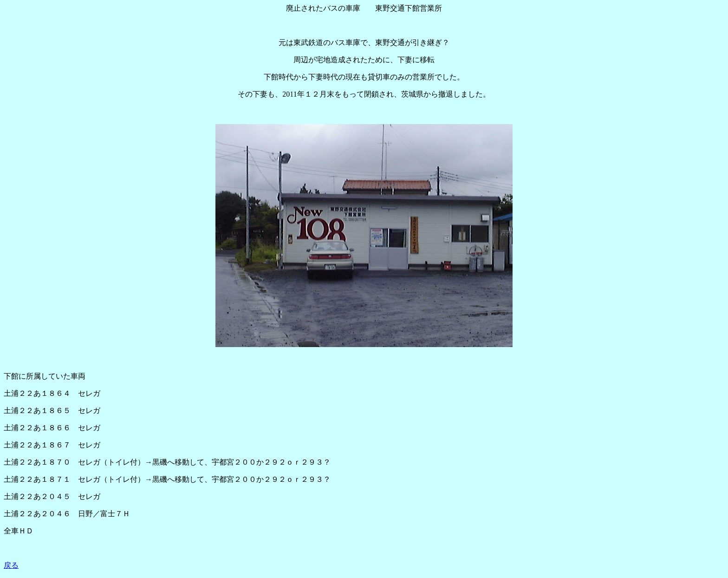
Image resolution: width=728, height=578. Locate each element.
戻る (11, 565)
